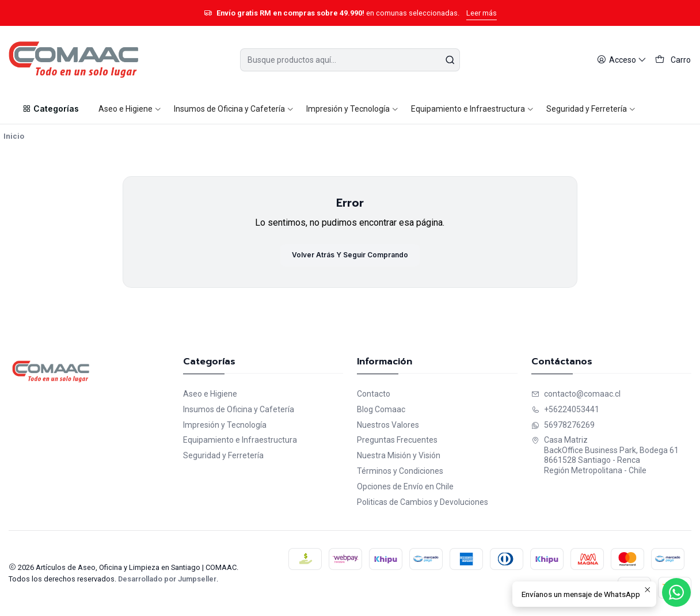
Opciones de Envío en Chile (405, 486)
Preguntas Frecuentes (397, 440)
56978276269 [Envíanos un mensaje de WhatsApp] (563, 425)
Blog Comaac (381, 409)
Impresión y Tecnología (225, 425)
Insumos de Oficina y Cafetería (239, 409)
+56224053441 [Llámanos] (565, 409)
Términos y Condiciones (400, 471)
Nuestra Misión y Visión (399, 455)
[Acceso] (622, 60)
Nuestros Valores (388, 425)
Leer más (482, 13)
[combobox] (350, 60)
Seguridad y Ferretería (223, 455)
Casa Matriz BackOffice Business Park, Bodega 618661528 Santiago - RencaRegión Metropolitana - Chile (605, 455)
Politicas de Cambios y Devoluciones (423, 502)
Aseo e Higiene (210, 394)
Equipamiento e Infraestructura (240, 440)
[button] (50, 109)
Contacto (374, 394)
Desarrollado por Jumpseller (167, 579)
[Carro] (673, 60)
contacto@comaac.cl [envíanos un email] (576, 394)
